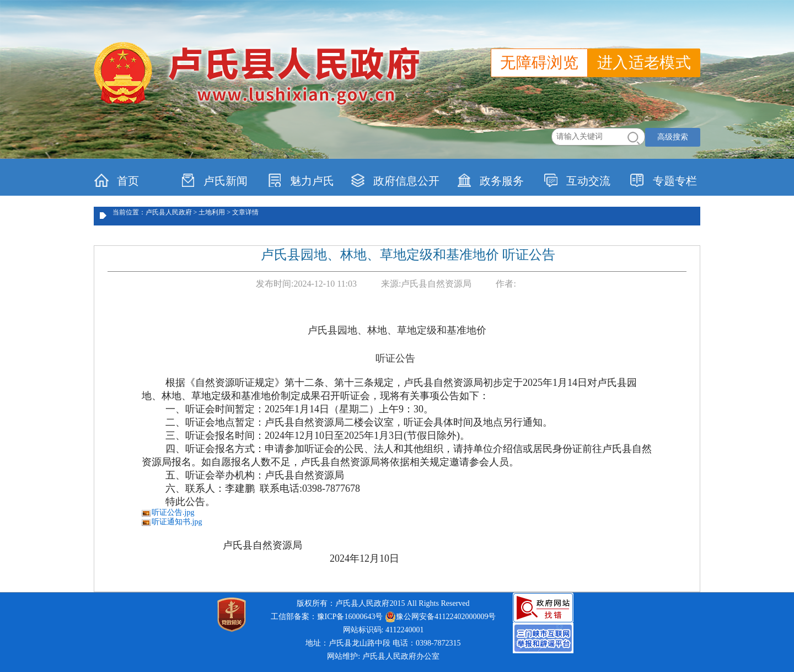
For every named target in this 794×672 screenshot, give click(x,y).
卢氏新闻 (214, 180)
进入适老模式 (644, 63)
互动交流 (577, 180)
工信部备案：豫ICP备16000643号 (327, 617)
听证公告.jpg (173, 512)
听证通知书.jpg (177, 522)
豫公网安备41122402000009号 (440, 617)
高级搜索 (673, 137)
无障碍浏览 (539, 63)
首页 (117, 180)
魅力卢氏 (301, 180)
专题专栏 (664, 180)
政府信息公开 (395, 180)
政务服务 (490, 180)
